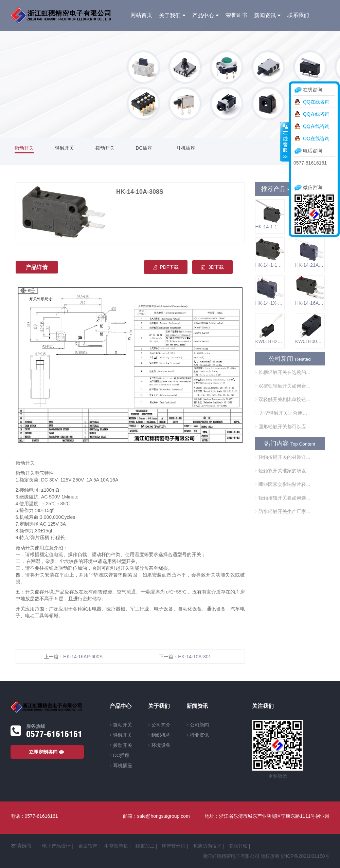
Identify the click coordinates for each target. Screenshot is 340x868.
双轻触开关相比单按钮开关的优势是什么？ (283, 399)
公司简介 (161, 725)
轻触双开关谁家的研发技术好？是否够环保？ (283, 471)
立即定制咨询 (47, 752)
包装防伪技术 (207, 846)
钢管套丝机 (174, 846)
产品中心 (203, 15)
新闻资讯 (265, 15)
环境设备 (161, 745)
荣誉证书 (236, 15)
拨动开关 (105, 148)
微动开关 (24, 148)
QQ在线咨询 (316, 102)
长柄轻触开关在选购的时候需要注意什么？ (283, 372)
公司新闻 (199, 725)
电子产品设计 (56, 846)
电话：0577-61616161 (34, 816)
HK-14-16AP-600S (83, 657)
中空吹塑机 (116, 846)
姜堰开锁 (238, 846)
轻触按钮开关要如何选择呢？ (283, 498)
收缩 (285, 141)
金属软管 (88, 846)
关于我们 (170, 15)
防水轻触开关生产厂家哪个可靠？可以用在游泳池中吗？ (283, 511)
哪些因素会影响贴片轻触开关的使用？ (283, 484)
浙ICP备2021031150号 (305, 856)
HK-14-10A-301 (194, 657)
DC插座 (144, 148)
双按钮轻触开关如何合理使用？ (283, 386)
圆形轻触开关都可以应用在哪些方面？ (283, 427)
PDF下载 (166, 267)
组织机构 (161, 735)
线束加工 (145, 846)
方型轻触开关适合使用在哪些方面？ (283, 413)
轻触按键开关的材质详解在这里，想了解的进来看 (283, 457)
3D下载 (212, 267)
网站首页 (141, 15)
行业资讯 (199, 735)
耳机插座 (186, 148)
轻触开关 (65, 148)
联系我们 (298, 15)
